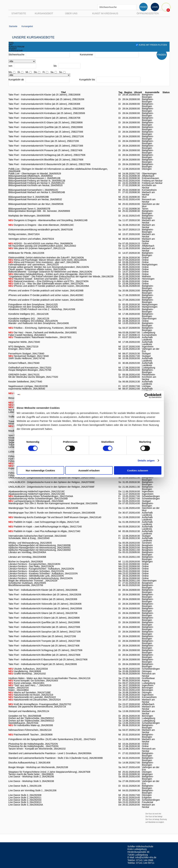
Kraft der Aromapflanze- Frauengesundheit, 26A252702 (40, 704)
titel (11, 43)
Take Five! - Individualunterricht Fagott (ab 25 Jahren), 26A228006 (43, 664)
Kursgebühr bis (87, 80)
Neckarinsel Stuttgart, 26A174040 (29, 356)
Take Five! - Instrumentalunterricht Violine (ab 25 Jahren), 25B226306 (44, 104)
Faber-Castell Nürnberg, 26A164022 (27, 335)
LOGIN (155, 7)
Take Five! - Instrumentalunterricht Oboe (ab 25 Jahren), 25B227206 (44, 141)
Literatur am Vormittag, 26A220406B (27, 557)
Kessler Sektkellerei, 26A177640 (25, 382)
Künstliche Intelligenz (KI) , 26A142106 (29, 314)
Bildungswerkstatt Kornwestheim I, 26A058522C (33, 190)
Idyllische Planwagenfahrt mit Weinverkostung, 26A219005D (40, 550)
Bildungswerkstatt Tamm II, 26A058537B (29, 209)
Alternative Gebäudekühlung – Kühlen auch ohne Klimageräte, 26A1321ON (50, 274)
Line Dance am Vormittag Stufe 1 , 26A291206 (32, 790)
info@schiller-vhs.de (146, 857)
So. (61, 72)
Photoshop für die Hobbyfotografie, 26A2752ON (33, 744)
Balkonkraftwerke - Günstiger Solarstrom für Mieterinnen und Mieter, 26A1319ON (50, 272)
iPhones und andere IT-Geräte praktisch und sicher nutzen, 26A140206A (49, 286)
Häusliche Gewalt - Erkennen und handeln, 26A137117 (40, 279)
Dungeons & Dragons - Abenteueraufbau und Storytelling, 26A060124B (48, 220)
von (11, 66)
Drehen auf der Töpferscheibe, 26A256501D (31, 721)
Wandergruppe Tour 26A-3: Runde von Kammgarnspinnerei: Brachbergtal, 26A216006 (53, 503)
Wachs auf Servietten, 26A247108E (30, 692)
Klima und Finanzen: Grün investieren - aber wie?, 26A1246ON (44, 262)
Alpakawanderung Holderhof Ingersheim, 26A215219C (37, 491)
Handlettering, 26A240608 (25, 671)
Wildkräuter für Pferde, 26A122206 (26, 253)
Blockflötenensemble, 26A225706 (26, 585)
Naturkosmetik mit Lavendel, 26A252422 (32, 697)
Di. (19, 72)
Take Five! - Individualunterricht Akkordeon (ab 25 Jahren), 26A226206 (45, 595)
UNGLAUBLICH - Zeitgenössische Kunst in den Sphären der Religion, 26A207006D (52, 478)
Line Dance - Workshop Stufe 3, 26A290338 (31, 781)
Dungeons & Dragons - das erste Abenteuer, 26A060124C (41, 225)
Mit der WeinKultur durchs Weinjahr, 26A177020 (33, 377)
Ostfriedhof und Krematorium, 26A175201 (30, 368)
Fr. (44, 72)
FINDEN (143, 7)
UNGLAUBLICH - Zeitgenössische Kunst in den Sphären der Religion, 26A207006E (52, 482)
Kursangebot (44, 13)
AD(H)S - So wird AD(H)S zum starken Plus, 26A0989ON (41, 243)
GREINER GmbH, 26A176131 (24, 375)
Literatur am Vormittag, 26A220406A (27, 552)
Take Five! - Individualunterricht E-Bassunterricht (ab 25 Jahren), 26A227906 (48, 659)
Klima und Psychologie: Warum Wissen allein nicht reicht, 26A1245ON (48, 260)
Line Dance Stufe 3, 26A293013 (25, 802)
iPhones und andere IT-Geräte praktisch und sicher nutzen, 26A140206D (46, 300)
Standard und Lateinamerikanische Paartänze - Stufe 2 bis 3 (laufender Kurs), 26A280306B (56, 758)
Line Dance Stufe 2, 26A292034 (25, 800)
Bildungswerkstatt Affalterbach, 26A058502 (31, 176)
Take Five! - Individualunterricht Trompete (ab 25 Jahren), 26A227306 (44, 641)
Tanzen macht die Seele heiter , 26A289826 (31, 774)
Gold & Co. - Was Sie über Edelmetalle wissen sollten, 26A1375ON (46, 284)
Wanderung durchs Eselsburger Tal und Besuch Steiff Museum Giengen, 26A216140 (55, 517)
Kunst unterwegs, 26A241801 (27, 683)
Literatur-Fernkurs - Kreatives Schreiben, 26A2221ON (36, 571)
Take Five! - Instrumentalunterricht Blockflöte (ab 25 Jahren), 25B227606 (46, 160)
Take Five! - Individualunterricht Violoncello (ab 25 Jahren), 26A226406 (45, 604)
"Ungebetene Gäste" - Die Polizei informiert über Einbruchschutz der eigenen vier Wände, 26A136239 (61, 276)
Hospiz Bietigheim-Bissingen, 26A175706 (30, 370)
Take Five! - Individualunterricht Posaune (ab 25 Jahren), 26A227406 (44, 646)
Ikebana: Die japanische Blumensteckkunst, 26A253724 (37, 707)
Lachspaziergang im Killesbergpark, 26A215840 (36, 501)
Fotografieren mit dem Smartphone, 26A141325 (33, 304)
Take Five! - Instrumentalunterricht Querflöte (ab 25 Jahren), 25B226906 (46, 127)
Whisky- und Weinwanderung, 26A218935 (30, 543)
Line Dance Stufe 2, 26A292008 (25, 795)
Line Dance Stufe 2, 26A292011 (25, 798)
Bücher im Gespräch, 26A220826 (26, 562)
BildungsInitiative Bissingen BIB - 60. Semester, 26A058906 (39, 211)
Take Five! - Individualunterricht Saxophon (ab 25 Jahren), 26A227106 (45, 632)
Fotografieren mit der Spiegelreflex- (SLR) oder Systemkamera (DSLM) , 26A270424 (52, 739)
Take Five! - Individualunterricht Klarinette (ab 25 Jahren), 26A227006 (44, 627)
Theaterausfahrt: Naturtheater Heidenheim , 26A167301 (40, 337)
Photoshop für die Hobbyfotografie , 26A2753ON (33, 746)
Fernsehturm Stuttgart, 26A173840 (26, 354)
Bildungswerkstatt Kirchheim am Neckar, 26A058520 (36, 185)
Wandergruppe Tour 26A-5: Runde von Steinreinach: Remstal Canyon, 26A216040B (52, 513)
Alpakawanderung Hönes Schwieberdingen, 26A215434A (41, 496)
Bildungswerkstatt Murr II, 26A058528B (29, 197)
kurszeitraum (17, 47)
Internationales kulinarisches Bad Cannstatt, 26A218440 (37, 536)
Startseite (19, 13)
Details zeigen (146, 460)
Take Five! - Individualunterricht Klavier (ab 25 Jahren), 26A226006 (43, 590)
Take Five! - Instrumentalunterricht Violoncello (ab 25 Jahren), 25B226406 (46, 109)
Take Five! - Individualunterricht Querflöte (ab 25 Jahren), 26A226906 (44, 622)
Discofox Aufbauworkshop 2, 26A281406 (29, 763)
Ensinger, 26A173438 (20, 349)
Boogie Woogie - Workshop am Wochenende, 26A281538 (38, 767)
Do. (36, 72)
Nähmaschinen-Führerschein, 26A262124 (30, 730)
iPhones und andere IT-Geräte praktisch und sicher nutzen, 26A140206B (46, 291)
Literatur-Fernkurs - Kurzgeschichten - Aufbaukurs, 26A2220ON (41, 569)
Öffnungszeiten (148, 13)
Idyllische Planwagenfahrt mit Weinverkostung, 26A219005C (40, 548)
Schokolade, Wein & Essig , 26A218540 (29, 538)
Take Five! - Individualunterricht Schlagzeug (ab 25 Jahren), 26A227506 (45, 650)
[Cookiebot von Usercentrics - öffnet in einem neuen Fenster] (147, 396)
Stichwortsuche (17, 55)
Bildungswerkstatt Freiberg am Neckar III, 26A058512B (37, 181)
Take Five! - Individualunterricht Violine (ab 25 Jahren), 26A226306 (43, 599)
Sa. (52, 72)
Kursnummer (86, 55)
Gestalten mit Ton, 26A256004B (25, 716)
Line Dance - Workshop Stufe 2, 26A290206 (31, 777)
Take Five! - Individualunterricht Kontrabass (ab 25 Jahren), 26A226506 (45, 608)
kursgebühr (16, 51)
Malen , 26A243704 (19, 688)
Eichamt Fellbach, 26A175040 (24, 363)
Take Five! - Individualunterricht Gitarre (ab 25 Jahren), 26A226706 (43, 613)
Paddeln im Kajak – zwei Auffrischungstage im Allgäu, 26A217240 (45, 527)
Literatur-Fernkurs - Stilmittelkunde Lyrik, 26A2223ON (36, 576)
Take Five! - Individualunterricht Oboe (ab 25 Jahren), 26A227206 (42, 636)
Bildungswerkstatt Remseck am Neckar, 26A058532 (35, 199)
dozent (13, 49)
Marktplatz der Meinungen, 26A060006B (29, 216)
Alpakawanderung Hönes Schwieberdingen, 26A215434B (38, 499)
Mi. (27, 72)
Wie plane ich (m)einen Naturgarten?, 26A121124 (37, 248)
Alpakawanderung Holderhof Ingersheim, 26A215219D (37, 494)
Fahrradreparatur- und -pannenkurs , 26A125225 (34, 265)
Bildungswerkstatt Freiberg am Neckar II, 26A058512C (37, 183)
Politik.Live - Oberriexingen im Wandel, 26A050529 (35, 174)
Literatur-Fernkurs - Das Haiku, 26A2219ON (31, 566)
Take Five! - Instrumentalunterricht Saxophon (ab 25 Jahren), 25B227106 (46, 136)
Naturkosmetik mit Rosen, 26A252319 (31, 695)
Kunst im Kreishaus (105, 13)
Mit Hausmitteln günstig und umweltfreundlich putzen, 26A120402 (42, 246)
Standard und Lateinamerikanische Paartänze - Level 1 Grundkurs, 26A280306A (50, 753)
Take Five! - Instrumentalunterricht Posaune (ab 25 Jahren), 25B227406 (45, 150)
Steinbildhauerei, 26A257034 (23, 723)
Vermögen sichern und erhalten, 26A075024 (31, 239)
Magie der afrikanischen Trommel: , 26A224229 (33, 581)
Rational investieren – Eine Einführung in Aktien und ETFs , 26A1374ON (49, 281)
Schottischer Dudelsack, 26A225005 (27, 583)
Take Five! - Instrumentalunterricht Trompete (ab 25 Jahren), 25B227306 (46, 146)
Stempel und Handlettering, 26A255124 (29, 711)
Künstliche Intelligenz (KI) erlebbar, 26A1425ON (33, 321)
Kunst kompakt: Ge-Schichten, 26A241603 (33, 681)
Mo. (11, 72)
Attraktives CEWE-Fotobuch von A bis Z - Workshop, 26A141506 (42, 309)
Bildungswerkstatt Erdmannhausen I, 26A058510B (34, 178)
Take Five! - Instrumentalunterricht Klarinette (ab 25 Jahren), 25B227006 (46, 132)
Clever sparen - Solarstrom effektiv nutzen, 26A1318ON (37, 269)
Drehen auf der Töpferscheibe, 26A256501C (31, 718)
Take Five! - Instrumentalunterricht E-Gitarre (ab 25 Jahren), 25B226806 (46, 122)
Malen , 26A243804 (19, 690)
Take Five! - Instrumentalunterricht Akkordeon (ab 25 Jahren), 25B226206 (46, 99)
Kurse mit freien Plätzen (151, 45)
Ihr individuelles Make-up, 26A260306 (31, 725)
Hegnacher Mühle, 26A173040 (24, 342)
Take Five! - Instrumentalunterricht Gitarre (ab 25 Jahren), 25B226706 (44, 118)
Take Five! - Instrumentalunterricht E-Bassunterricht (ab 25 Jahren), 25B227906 (49, 164)
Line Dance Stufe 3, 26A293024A (26, 805)
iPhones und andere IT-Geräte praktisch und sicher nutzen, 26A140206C (46, 295)
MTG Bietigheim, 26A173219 (23, 347)
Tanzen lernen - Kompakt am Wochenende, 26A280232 (37, 749)
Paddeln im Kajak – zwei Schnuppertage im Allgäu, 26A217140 (44, 522)
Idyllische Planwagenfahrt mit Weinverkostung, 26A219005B (40, 545)
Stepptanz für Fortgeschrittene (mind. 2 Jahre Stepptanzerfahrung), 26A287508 (49, 772)
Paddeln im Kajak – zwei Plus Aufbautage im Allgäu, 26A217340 (44, 531)
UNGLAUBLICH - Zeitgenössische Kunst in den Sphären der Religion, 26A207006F (52, 487)
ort (11, 45)
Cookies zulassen (138, 470)
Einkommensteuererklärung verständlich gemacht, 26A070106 (41, 230)
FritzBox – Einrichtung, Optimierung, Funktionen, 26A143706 (43, 328)
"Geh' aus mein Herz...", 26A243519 (30, 685)
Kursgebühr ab (16, 80)
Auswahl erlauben (89, 470)
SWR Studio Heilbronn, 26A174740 (27, 358)
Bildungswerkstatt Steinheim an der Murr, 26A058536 (36, 204)
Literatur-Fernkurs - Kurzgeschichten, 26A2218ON (34, 564)
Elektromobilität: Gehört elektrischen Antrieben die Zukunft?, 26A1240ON (46, 258)
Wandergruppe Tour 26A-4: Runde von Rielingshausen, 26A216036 (43, 508)
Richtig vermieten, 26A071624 (24, 234)
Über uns (71, 13)
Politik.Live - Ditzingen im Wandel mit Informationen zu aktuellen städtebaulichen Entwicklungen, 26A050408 (58, 170)
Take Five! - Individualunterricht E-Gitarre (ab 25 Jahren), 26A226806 (44, 618)
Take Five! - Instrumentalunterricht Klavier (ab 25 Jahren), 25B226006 (44, 95)
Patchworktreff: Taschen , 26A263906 (31, 735)
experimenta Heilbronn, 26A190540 (27, 389)
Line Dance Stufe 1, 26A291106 (25, 786)
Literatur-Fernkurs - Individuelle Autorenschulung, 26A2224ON (41, 578)
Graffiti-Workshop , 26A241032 (27, 674)
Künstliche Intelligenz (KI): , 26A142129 (29, 319)
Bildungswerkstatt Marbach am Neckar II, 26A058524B (37, 192)
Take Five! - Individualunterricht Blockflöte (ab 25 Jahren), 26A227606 (44, 655)
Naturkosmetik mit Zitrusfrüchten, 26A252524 (35, 700)
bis (55, 66)
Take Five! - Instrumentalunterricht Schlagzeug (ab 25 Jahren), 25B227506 (47, 155)
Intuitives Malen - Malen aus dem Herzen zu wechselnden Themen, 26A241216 (49, 678)
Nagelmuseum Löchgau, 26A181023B (28, 386)
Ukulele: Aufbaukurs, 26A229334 (28, 669)
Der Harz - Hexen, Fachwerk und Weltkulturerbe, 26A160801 (43, 332)
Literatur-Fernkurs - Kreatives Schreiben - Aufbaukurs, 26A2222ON (43, 573)
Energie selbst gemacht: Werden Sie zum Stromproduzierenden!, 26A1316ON (49, 267)
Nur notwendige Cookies (40, 470)
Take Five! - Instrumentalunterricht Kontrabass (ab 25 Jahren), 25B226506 (47, 113)
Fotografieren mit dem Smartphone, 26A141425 (33, 307)
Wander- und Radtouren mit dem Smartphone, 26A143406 (39, 323)
